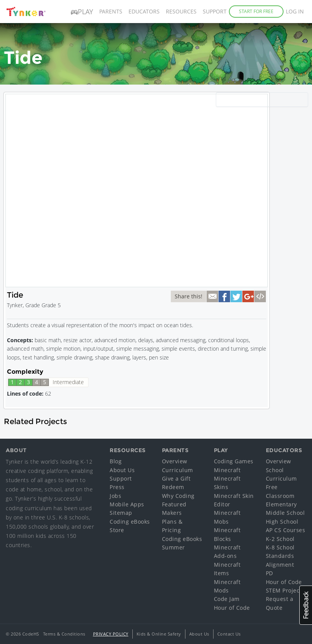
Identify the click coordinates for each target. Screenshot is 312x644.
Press (117, 487)
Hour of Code (232, 608)
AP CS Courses (286, 530)
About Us (122, 470)
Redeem (173, 487)
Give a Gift (176, 478)
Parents (111, 11)
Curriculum (178, 470)
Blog (116, 461)
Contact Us (229, 634)
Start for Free (256, 11)
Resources (181, 11)
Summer (174, 547)
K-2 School (280, 539)
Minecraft (227, 470)
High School (282, 522)
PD (269, 573)
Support (215, 11)
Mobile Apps (127, 504)
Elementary (281, 504)
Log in (295, 11)
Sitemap (121, 513)
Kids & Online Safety (159, 634)
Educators (144, 11)
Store (117, 530)
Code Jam (227, 599)
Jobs (115, 496)
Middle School (285, 513)
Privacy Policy (111, 634)
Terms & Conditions (64, 634)
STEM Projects (285, 590)
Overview (175, 461)
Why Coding (178, 496)
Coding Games (234, 461)
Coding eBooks (130, 522)
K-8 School (280, 547)
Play (82, 12)
